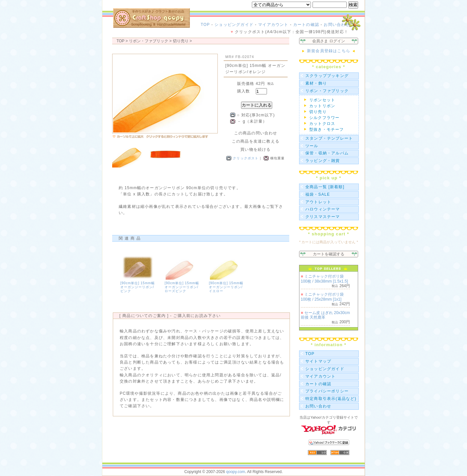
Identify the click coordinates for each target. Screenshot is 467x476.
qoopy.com (236, 472)
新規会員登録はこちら (328, 51)
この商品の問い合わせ (256, 133)
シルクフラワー (324, 118)
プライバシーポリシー (327, 391)
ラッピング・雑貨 (323, 161)
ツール (312, 146)
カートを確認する (329, 254)
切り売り (181, 41)
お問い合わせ (337, 25)
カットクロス (322, 124)
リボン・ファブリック (327, 91)
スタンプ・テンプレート (329, 138)
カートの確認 (306, 25)
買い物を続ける (255, 149)
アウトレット (318, 202)
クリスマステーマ (323, 217)
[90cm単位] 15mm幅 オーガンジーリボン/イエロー (226, 287)
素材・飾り (316, 83)
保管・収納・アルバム (327, 153)
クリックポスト (246, 158)
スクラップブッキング (327, 76)
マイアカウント (273, 25)
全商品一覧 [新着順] (325, 187)
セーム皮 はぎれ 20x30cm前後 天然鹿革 (325, 315)
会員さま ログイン (328, 41)
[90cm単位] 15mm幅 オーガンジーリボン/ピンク (138, 287)
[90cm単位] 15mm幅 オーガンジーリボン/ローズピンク (182, 287)
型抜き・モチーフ (327, 129)
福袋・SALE (318, 194)
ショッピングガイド (234, 25)
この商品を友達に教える (256, 141)
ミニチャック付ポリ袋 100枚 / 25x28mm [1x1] (322, 297)
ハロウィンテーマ (323, 209)
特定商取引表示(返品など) (331, 399)
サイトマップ (318, 361)
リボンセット (322, 100)
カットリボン (322, 106)
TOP (205, 25)
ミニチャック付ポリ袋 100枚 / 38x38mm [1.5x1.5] (324, 279)
